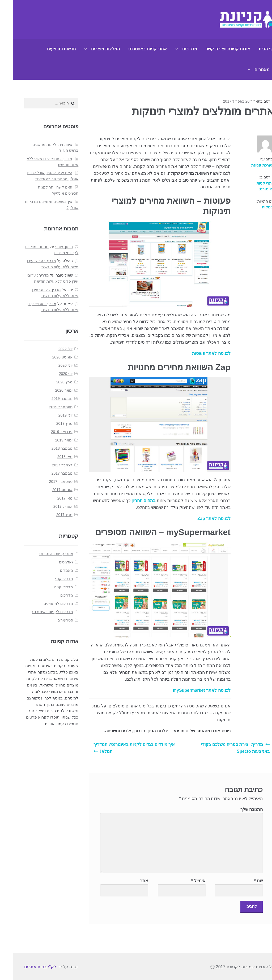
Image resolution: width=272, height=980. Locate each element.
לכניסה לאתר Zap (201, 519)
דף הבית (253, 49)
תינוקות (255, 207)
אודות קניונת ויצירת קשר (215, 49)
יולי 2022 (52, 349)
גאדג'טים (53, 562)
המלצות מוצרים (92, 49)
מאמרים (249, 70)
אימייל (185, 881)
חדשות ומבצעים (48, 49)
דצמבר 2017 (49, 465)
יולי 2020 (52, 365)
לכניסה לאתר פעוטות (198, 353)
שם (246, 881)
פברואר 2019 (49, 432)
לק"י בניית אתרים (27, 967)
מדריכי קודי (51, 579)
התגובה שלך (239, 809)
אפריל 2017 (50, 506)
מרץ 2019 (51, 423)
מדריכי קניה (51, 587)
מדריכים (177, 49)
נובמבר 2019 (49, 399)
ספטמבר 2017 (48, 482)
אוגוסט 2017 (49, 490)
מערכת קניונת (250, 165)
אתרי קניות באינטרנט (135, 49)
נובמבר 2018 (49, 448)
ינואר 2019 (51, 440)
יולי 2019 (52, 415)
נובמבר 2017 (49, 473)
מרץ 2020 (51, 382)
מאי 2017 (52, 498)
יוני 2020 (53, 374)
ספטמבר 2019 (48, 407)
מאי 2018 (52, 457)
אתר (131, 881)
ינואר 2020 (51, 390)
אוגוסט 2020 (49, 357)
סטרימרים (52, 620)
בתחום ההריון (130, 500)
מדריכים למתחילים (45, 603)
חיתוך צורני (51, 247)
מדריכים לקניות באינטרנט (40, 612)
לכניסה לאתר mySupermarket (189, 690)
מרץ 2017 (51, 515)
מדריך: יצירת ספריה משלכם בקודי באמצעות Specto (222, 748)
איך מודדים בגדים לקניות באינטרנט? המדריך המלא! (121, 748)
